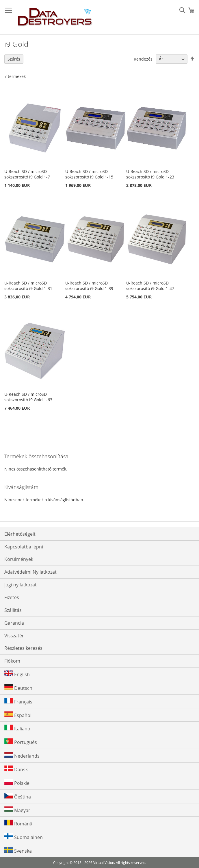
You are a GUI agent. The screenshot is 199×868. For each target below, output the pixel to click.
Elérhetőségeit (20, 534)
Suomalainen (24, 837)
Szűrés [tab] (14, 59)
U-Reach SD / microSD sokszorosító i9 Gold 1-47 (150, 286)
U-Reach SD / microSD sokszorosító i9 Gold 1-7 (27, 174)
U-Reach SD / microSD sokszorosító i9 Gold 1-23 (150, 174)
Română (18, 823)
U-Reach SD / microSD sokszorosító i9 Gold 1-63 (28, 397)
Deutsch (18, 688)
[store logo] (55, 17)
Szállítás (13, 610)
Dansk (16, 769)
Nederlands (22, 755)
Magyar (17, 810)
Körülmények (19, 559)
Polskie (17, 783)
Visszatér (14, 636)
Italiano (17, 728)
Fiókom (12, 661)
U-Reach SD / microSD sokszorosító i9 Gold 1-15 (89, 174)
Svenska (18, 850)
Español (18, 715)
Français (18, 701)
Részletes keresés (23, 648)
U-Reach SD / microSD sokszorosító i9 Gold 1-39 (89, 286)
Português (21, 742)
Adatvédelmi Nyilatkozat (30, 572)
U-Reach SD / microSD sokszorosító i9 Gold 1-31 (28, 286)
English (17, 674)
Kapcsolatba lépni (24, 547)
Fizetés (12, 597)
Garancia (14, 623)
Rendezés (143, 59)
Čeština (18, 796)
